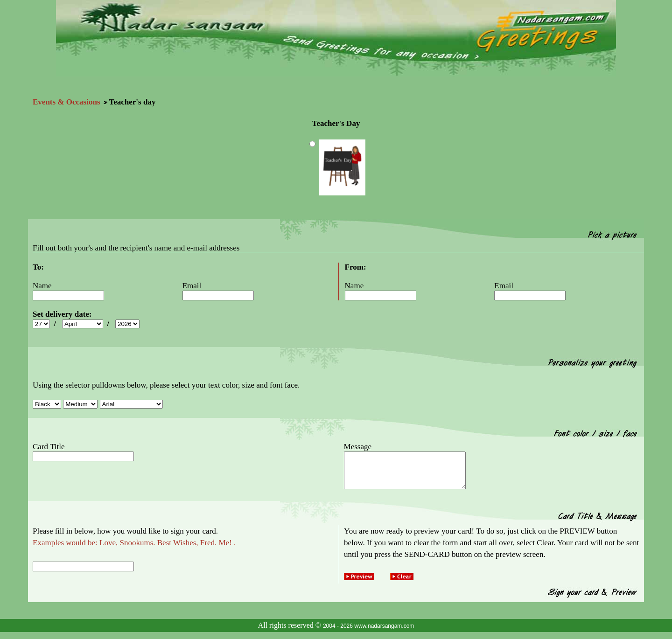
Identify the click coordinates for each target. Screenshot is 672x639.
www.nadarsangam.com (384, 633)
